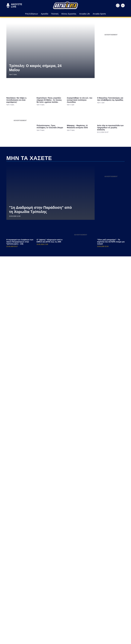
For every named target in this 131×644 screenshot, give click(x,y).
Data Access (65, 353)
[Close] (97, 291)
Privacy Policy (76, 353)
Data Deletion (55, 353)
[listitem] (65, 316)
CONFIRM (52, 346)
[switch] (88, 320)
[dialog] (65, 322)
